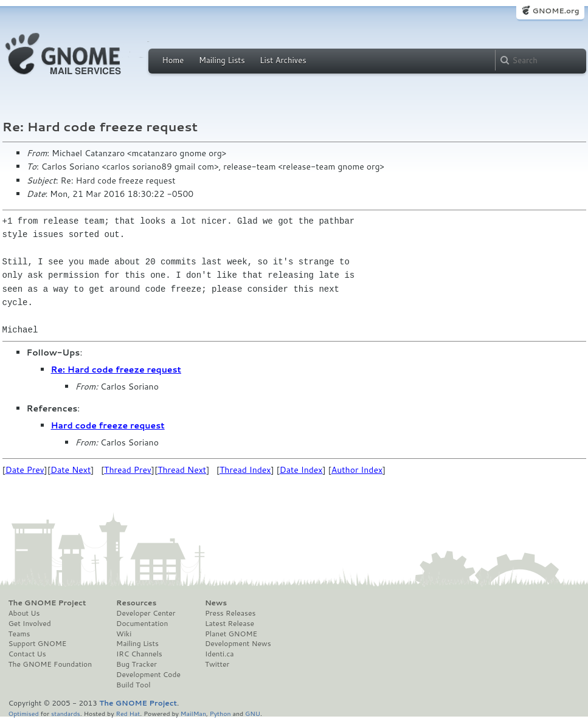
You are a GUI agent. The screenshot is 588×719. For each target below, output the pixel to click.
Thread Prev (128, 470)
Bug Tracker (137, 664)
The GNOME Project (47, 603)
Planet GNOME (231, 634)
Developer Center (146, 613)
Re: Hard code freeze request (116, 370)
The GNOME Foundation (50, 664)
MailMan (193, 713)
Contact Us (27, 654)
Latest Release (230, 624)
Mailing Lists (222, 60)
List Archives (283, 60)
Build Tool (133, 685)
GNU (253, 713)
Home (173, 60)
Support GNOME (38, 644)
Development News (238, 644)
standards (66, 713)
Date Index (301, 470)
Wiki (124, 634)
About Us (24, 613)
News (216, 603)
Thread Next (182, 470)
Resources (136, 603)
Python (220, 713)
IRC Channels (139, 654)
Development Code (148, 675)
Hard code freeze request (108, 425)
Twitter (217, 664)
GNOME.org (555, 11)
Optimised (24, 713)
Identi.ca (220, 654)
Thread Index (245, 470)
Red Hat (128, 713)
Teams (19, 634)
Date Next (71, 470)
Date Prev (25, 470)
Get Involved (30, 624)
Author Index (357, 470)
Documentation (142, 624)
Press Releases (230, 613)
